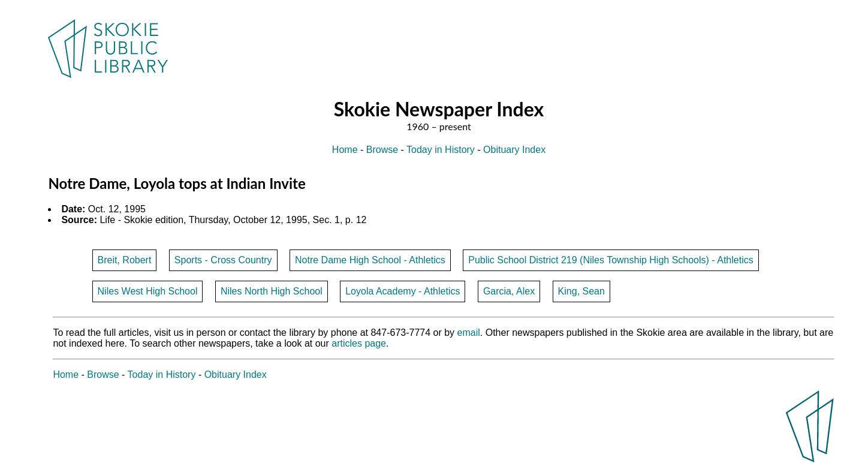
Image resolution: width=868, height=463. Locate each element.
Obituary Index (514, 150)
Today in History (441, 150)
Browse (382, 150)
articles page (359, 343)
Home (345, 150)
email (469, 333)
